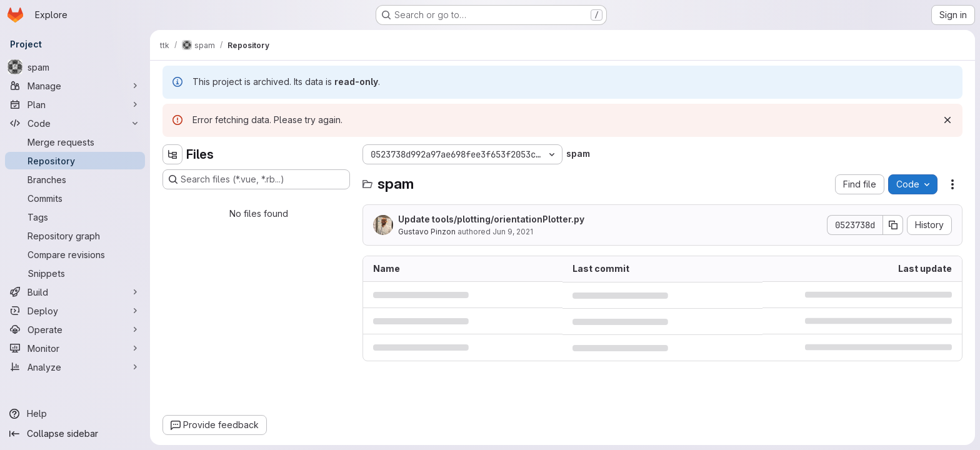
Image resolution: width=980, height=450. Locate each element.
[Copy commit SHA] (893, 225)
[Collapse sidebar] (75, 434)
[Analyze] (75, 367)
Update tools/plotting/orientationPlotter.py (491, 219)
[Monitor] (75, 348)
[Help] (75, 414)
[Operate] (75, 329)
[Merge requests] (75, 142)
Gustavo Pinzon (427, 232)
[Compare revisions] (75, 254)
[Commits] (75, 198)
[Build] (75, 292)
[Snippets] (75, 273)
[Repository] (75, 161)
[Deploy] (75, 311)
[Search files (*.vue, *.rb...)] (256, 179)
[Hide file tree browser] (172, 154)
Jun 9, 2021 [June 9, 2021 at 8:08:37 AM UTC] (513, 232)
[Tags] (75, 217)
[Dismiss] (947, 120)
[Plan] (75, 104)
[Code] (75, 123)
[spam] (75, 67)
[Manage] (75, 86)
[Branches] (75, 179)
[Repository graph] (75, 236)
